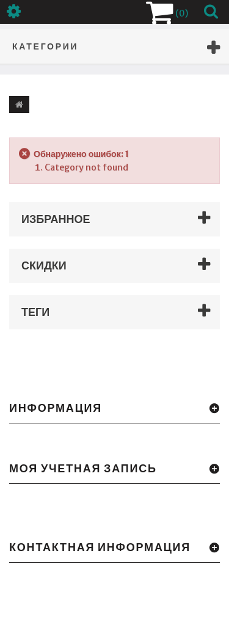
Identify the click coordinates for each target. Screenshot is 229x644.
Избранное (56, 219)
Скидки (44, 265)
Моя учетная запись (83, 468)
